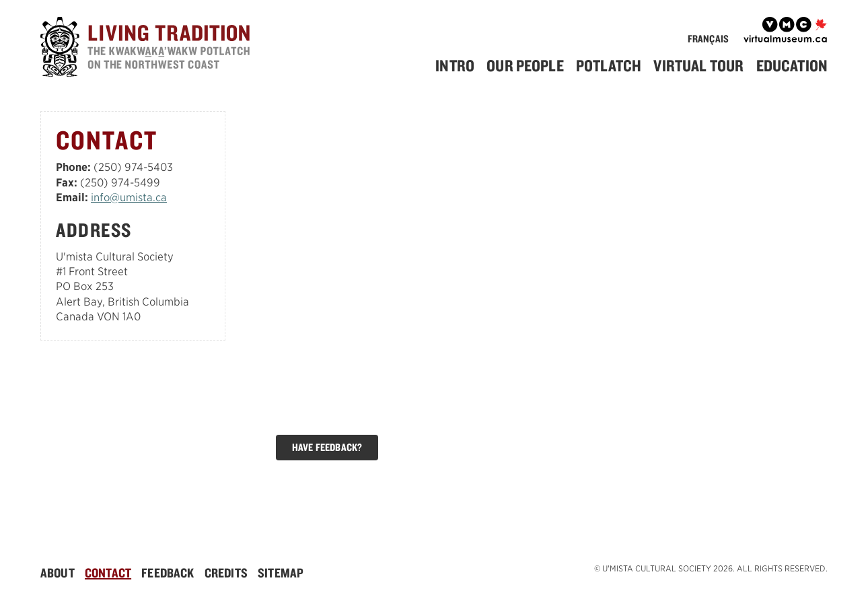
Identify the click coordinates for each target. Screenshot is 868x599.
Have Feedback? (327, 447)
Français (708, 39)
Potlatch (609, 65)
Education (792, 65)
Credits (226, 573)
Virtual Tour (698, 65)
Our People (525, 65)
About (58, 573)
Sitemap (281, 573)
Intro (455, 65)
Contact (108, 573)
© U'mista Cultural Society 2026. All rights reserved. (711, 568)
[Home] (148, 49)
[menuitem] (460, 66)
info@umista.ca (129, 198)
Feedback (168, 573)
